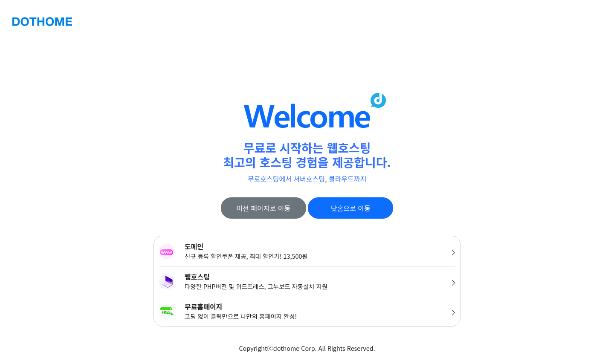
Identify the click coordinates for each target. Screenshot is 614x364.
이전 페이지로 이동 (263, 208)
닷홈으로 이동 (351, 208)
